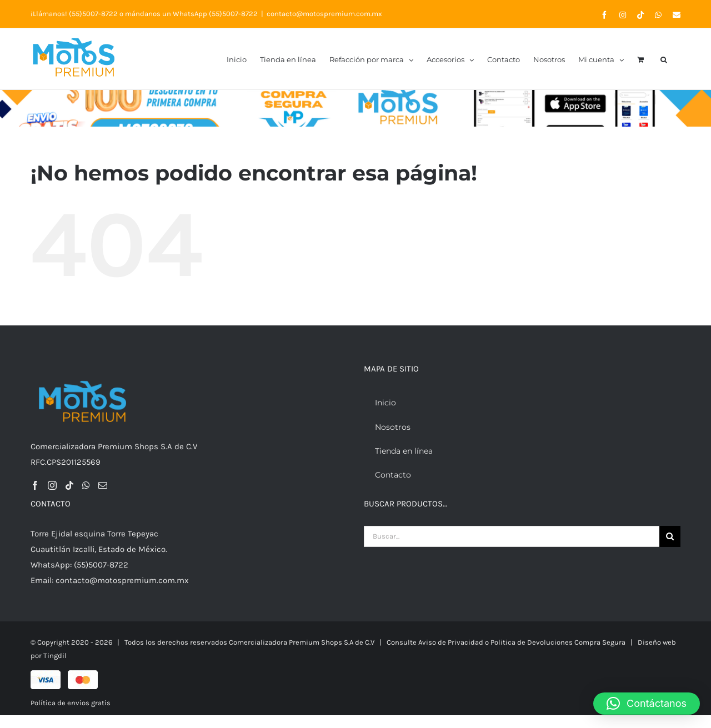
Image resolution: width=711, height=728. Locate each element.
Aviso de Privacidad (451, 642)
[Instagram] (52, 485)
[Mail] (103, 485)
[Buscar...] (512, 536)
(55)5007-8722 (93, 14)
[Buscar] (670, 536)
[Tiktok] (69, 485)
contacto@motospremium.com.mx (324, 14)
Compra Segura (600, 642)
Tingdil (55, 656)
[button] (664, 59)
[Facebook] (35, 485)
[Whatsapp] (86, 485)
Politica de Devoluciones (532, 642)
